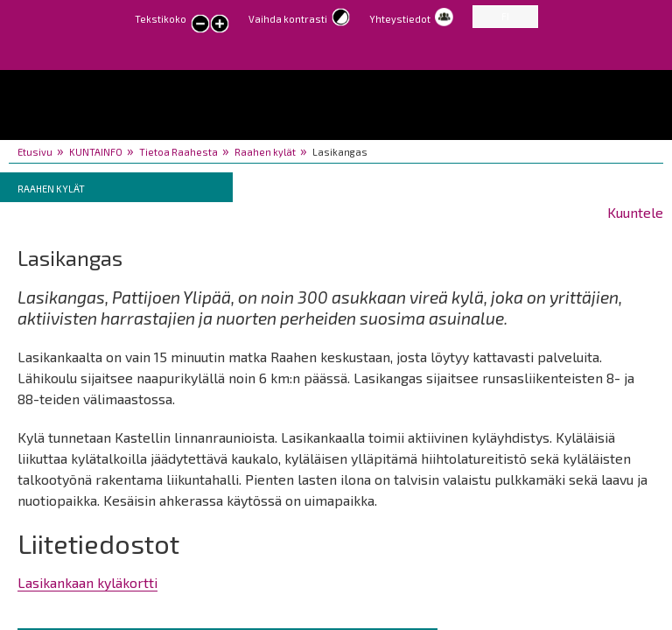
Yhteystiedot (400, 19)
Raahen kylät (265, 152)
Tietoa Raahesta (178, 152)
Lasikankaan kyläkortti (87, 582)
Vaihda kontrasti (288, 19)
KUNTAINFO (96, 152)
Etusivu (35, 152)
